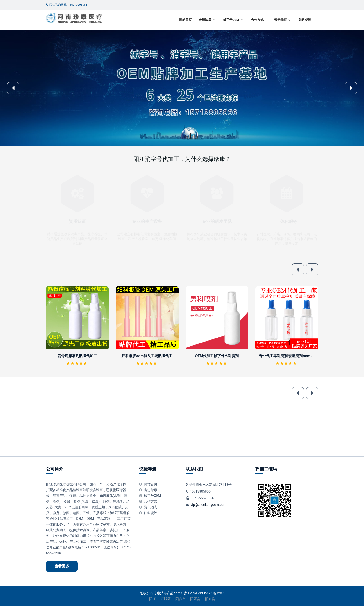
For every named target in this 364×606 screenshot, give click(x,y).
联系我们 (194, 469)
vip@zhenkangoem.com (208, 505)
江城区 (166, 599)
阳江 (153, 599)
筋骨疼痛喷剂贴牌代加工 (77, 356)
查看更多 (62, 566)
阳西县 (195, 599)
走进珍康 (205, 20)
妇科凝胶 (305, 20)
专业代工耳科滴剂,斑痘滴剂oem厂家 (288, 356)
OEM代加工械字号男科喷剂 (217, 356)
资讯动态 (280, 20)
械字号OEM (231, 20)
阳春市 (180, 599)
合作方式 (257, 20)
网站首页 (185, 20)
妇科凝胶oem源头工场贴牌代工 (147, 356)
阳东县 (210, 599)
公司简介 (55, 469)
